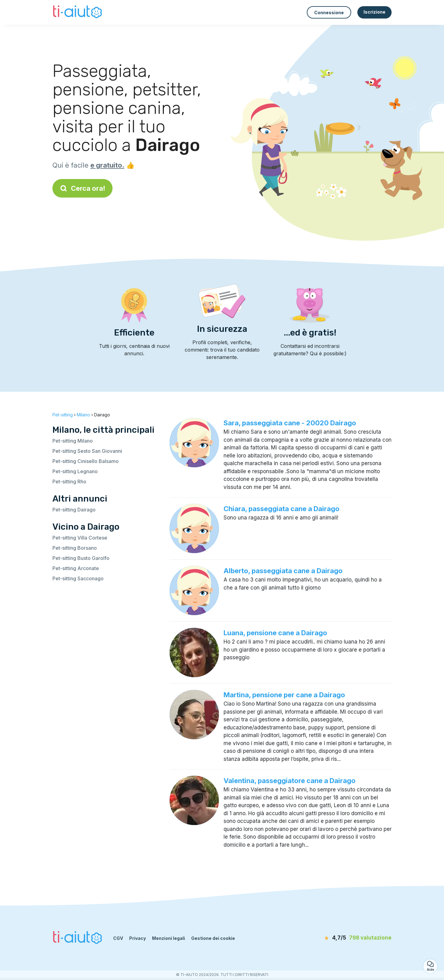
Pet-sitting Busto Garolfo (81, 558)
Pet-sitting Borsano (75, 548)
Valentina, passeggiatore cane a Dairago (290, 781)
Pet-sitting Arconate (76, 568)
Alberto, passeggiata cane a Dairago (283, 571)
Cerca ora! (82, 188)
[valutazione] (356, 938)
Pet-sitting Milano (73, 441)
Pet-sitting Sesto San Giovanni (87, 451)
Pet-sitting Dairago (74, 510)
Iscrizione (374, 12)
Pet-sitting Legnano (75, 471)
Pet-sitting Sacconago (78, 578)
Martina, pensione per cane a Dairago (284, 695)
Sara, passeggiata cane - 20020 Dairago (290, 423)
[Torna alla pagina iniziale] (78, 12)
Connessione (329, 13)
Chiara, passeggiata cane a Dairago (282, 509)
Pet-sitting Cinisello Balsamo (86, 461)
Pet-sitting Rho (69, 482)
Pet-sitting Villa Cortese (80, 538)
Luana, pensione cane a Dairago (275, 633)
